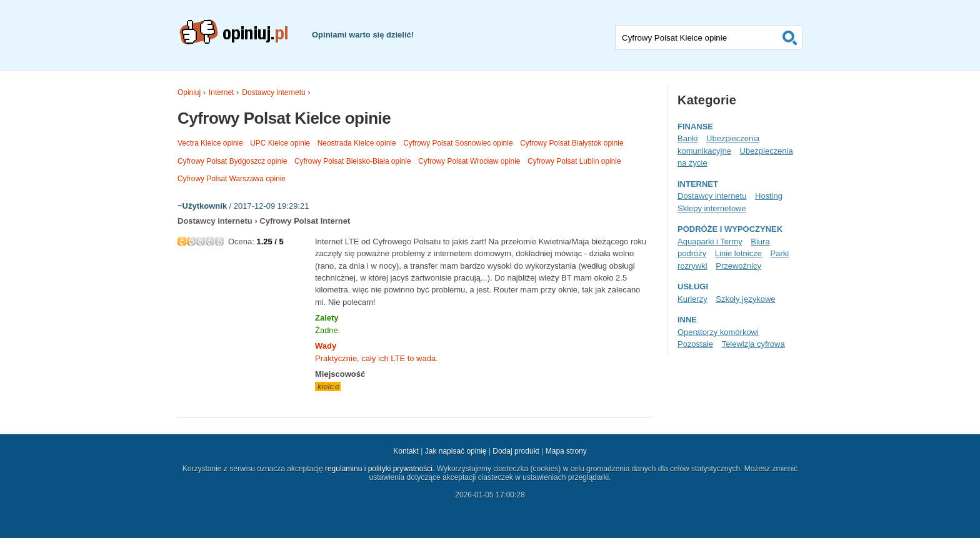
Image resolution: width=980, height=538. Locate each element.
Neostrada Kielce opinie (357, 143)
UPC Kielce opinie (280, 143)
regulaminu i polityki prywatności (379, 469)
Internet (221, 92)
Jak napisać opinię (456, 451)
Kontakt (406, 451)
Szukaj (790, 37)
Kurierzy (692, 299)
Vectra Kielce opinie (210, 143)
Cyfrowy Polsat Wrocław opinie (469, 161)
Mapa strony (566, 451)
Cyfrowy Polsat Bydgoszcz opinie (232, 161)
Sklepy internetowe (712, 208)
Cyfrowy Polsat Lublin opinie (574, 161)
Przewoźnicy (738, 266)
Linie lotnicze (738, 253)
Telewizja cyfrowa (753, 344)
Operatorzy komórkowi (718, 332)
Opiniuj (189, 92)
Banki (687, 138)
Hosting (769, 196)
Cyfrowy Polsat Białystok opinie (572, 143)
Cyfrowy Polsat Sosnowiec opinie (458, 143)
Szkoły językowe (745, 299)
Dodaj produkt (516, 451)
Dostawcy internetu (273, 92)
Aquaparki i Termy (710, 242)
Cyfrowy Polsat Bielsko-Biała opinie (353, 161)
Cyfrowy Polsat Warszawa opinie (232, 179)
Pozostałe (695, 344)
